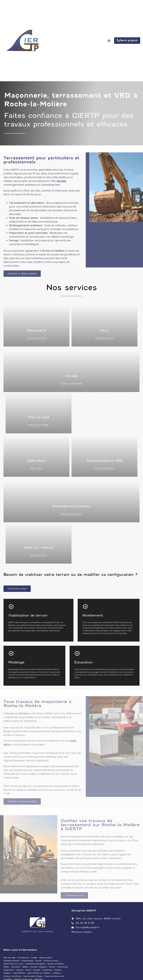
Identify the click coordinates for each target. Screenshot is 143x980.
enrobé (61, 181)
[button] (109, 41)
